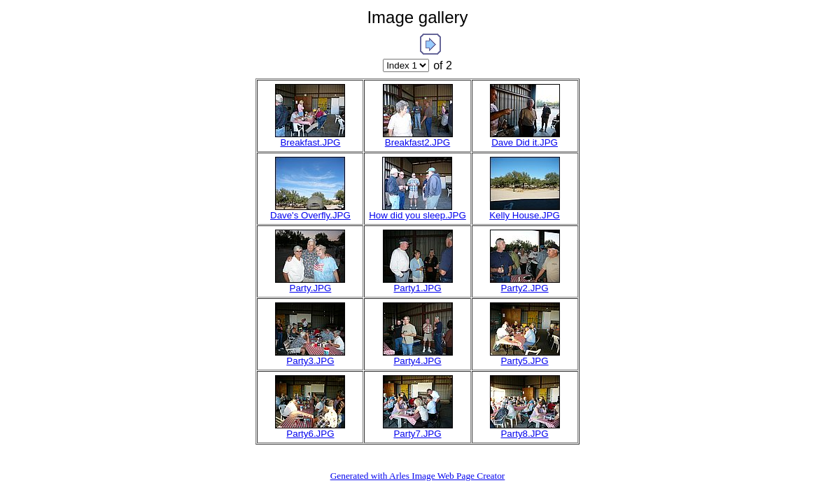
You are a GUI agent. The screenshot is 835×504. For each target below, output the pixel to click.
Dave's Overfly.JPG (310, 215)
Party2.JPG (524, 288)
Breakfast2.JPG (417, 142)
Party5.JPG (524, 361)
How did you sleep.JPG (417, 215)
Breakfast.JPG (310, 142)
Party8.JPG (524, 434)
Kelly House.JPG (525, 215)
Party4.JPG (417, 361)
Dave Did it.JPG (525, 142)
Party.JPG (311, 288)
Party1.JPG (417, 288)
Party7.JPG (417, 434)
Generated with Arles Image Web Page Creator (418, 476)
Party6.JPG (310, 434)
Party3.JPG (310, 361)
